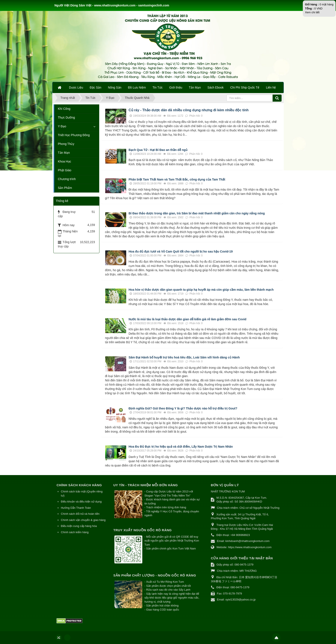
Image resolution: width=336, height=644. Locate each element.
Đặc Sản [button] (96, 87)
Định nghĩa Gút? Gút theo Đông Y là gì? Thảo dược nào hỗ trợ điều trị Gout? (183, 408)
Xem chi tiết (312, 12)
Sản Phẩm (65, 188)
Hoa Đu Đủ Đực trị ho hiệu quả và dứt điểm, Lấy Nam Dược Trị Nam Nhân (181, 447)
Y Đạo (62, 126)
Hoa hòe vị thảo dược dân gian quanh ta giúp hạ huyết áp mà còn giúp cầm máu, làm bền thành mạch (201, 290)
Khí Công (64, 109)
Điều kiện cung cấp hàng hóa (79, 526)
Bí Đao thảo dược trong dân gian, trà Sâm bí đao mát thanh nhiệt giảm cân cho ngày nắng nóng (197, 213)
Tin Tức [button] (158, 87)
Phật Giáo (64, 170)
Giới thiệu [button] (176, 87)
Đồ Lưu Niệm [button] (137, 87)
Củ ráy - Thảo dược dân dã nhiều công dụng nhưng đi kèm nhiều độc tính (189, 110)
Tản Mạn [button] (195, 87)
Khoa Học (64, 161)
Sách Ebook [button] (216, 87)
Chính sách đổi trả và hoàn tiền (80, 514)
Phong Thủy (66, 144)
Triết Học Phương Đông (74, 135)
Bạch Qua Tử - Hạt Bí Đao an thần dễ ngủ (158, 150)
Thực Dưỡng (66, 117)
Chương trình (67, 179)
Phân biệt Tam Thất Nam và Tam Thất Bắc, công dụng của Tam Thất (177, 179)
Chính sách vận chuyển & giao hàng (83, 520)
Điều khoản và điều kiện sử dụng (81, 502)
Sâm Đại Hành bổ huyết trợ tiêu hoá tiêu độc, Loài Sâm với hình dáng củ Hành (184, 357)
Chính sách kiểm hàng (75, 532)
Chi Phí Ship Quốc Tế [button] (245, 87)
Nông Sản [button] (115, 87)
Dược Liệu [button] (76, 87)
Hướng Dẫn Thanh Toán (76, 508)
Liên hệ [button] (271, 87)
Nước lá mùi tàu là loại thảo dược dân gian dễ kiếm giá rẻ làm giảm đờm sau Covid (188, 319)
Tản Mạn (64, 153)
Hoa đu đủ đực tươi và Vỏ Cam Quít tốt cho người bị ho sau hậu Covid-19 (181, 251)
